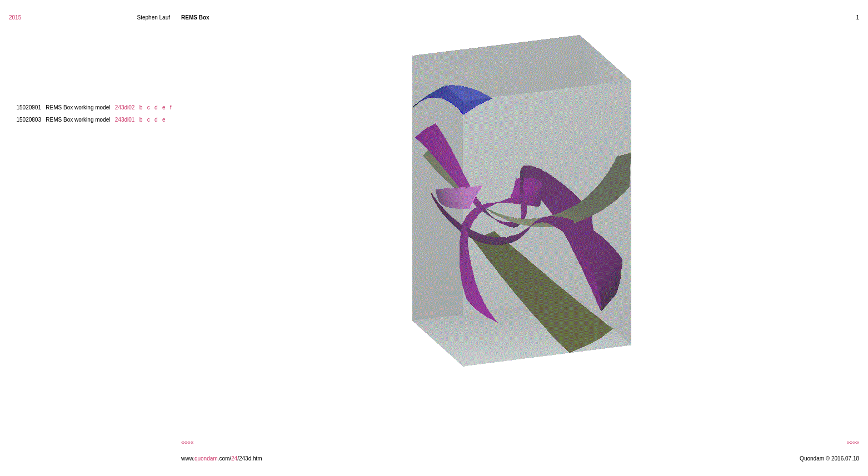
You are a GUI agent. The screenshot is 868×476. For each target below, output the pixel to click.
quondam (206, 459)
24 (234, 459)
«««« (187, 442)
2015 (15, 17)
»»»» (853, 442)
